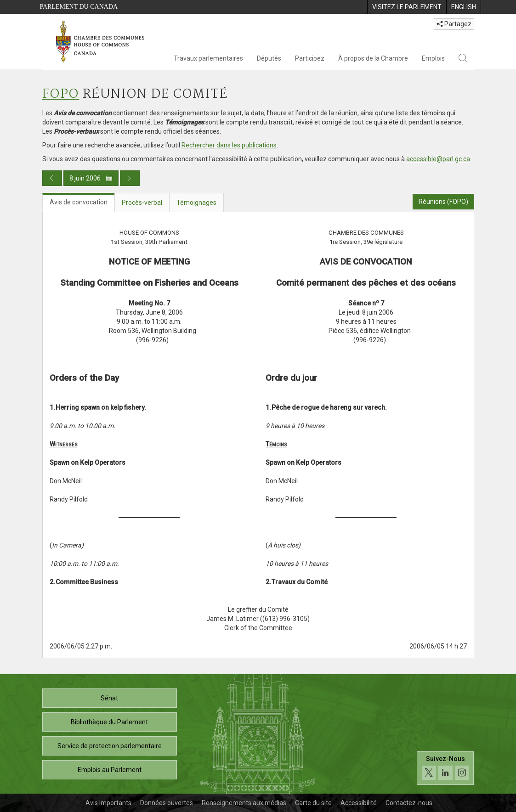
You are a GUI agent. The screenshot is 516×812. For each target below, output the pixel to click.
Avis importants (108, 803)
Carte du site (313, 803)
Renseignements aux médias (244, 803)
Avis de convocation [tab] (79, 202)
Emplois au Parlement (110, 770)
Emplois (433, 58)
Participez (310, 58)
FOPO (61, 94)
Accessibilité (359, 803)
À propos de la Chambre (373, 58)
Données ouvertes (167, 803)
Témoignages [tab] (196, 203)
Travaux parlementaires (208, 58)
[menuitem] (407, 7)
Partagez (454, 24)
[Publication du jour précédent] (52, 178)
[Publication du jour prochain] (130, 178)
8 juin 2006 (91, 178)
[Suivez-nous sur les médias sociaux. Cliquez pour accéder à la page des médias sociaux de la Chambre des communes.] (445, 768)
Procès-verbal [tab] (142, 203)
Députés (269, 58)
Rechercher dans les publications (229, 145)
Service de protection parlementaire (110, 746)
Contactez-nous (409, 803)
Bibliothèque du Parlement (109, 722)
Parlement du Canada (79, 7)
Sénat (109, 698)
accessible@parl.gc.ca (438, 159)
